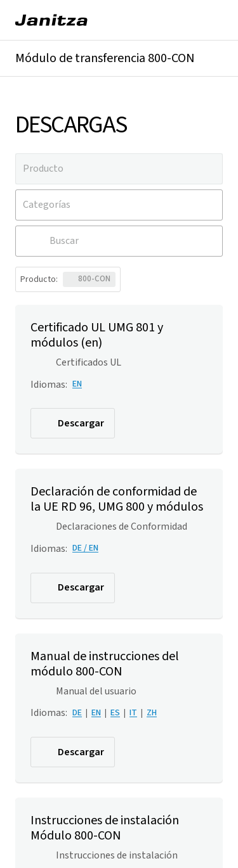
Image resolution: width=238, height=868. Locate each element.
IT (133, 713)
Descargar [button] (71, 423)
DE (77, 713)
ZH (152, 713)
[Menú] (210, 20)
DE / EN (85, 548)
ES (115, 713)
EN (77, 384)
